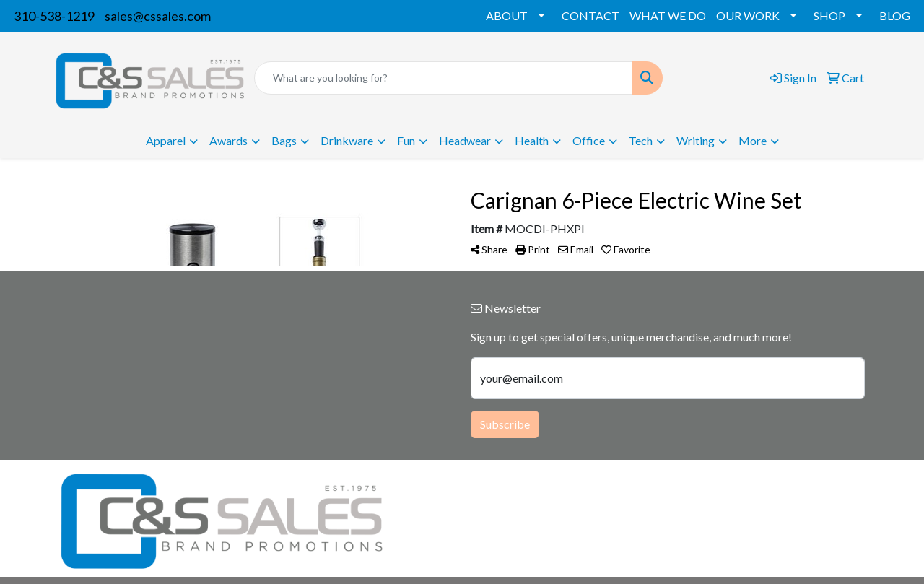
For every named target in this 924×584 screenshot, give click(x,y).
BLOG (895, 16)
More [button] (753, 140)
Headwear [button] (465, 140)
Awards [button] (228, 140)
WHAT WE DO (668, 16)
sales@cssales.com (158, 16)
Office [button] (589, 140)
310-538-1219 (54, 16)
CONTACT (590, 16)
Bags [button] (284, 140)
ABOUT (507, 16)
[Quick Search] (443, 78)
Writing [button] (696, 140)
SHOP (829, 16)
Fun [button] (406, 140)
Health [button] (532, 140)
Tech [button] (641, 140)
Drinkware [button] (347, 140)
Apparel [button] (166, 140)
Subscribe (505, 424)
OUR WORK (748, 16)
